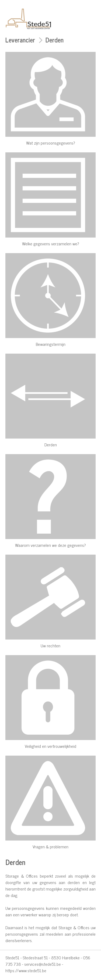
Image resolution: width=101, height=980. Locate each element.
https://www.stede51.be (26, 970)
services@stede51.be (43, 964)
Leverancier (20, 40)
